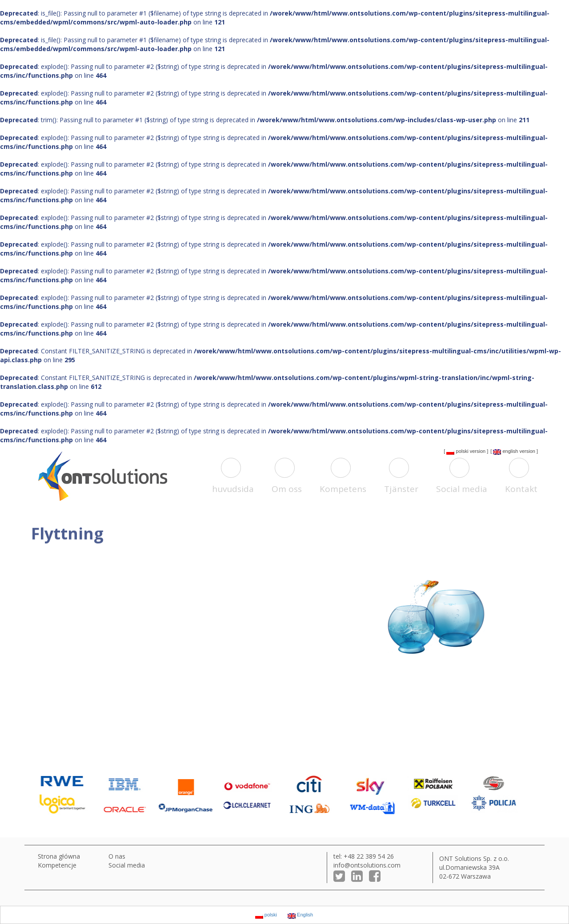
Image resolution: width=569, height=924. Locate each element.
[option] (69, 794)
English (505, 452)
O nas (117, 856)
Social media (127, 865)
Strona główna (59, 856)
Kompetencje (57, 865)
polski (457, 452)
